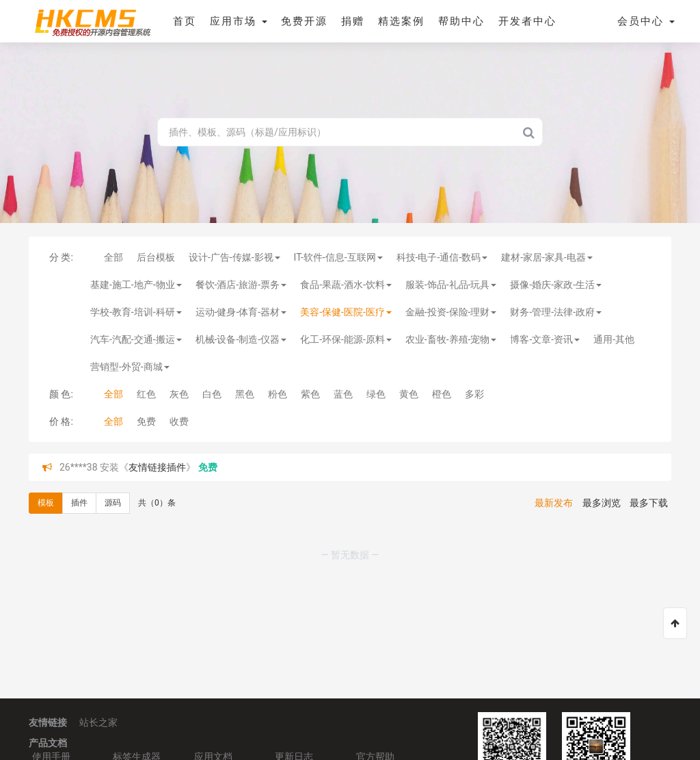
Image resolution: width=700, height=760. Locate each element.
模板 (46, 503)
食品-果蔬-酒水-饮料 (346, 285)
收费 (179, 421)
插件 (79, 503)
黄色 (409, 394)
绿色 (376, 394)
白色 (212, 394)
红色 (146, 394)
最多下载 (649, 503)
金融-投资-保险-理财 (451, 312)
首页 (185, 21)
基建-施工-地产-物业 (136, 285)
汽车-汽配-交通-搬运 (136, 339)
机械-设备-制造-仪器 (241, 339)
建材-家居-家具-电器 (547, 257)
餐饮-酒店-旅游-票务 (241, 285)
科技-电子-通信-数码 (442, 257)
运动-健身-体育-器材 (241, 312)
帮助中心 (461, 21)
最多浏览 (602, 503)
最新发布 (554, 503)
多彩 (474, 394)
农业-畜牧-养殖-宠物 (451, 339)
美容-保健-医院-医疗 (346, 312)
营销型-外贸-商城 (130, 367)
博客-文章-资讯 (545, 339)
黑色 (245, 394)
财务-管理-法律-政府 (556, 312)
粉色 (278, 394)
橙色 (442, 394)
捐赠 (353, 21)
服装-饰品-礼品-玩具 (451, 285)
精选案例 (401, 21)
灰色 (179, 394)
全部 (113, 257)
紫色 (310, 394)
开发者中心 (527, 21)
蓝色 (343, 394)
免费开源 (304, 21)
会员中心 (646, 21)
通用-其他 (614, 339)
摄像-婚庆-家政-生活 (556, 285)
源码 (113, 503)
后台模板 (156, 257)
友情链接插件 (157, 467)
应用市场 (239, 21)
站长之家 (98, 722)
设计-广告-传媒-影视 (234, 257)
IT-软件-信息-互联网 (338, 257)
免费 (146, 421)
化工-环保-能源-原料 (346, 339)
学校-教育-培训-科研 (136, 312)
